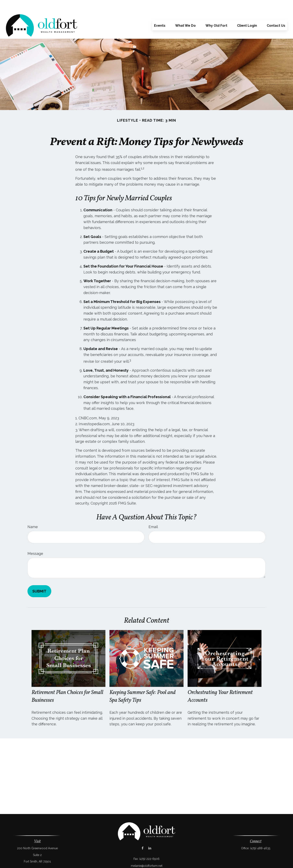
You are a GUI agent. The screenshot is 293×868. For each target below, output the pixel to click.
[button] (160, 13)
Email (153, 515)
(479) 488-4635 (260, 836)
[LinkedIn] (150, 836)
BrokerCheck (189, 860)
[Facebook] (143, 836)
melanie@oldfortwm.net (147, 854)
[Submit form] (39, 579)
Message (35, 541)
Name (33, 515)
